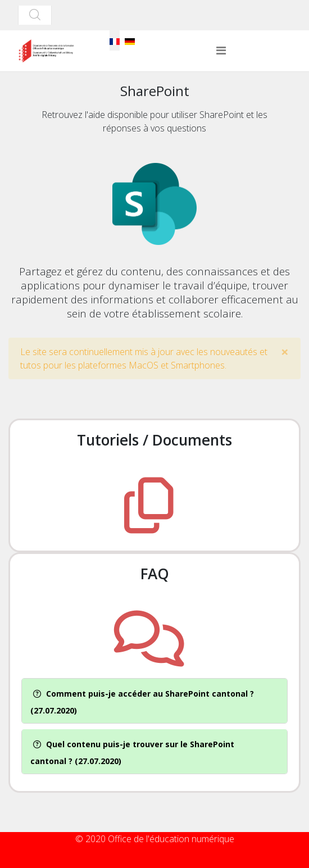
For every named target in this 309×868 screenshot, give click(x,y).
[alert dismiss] (285, 352)
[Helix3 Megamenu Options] (221, 51)
